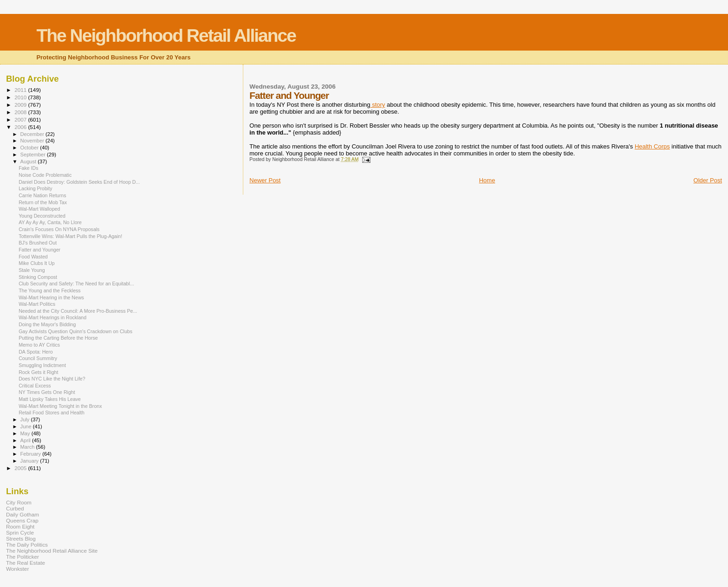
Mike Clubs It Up (37, 263)
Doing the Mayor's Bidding (47, 324)
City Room (19, 502)
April (26, 440)
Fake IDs (28, 168)
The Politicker (23, 557)
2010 (21, 97)
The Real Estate (26, 563)
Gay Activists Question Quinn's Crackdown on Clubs (75, 331)
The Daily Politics (27, 545)
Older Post (708, 180)
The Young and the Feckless (50, 290)
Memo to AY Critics (39, 345)
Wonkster (17, 569)
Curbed (15, 508)
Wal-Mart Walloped (39, 209)
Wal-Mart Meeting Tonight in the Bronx (60, 406)
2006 (21, 127)
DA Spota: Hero (36, 352)
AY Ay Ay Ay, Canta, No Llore (50, 222)
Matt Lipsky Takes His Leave (50, 399)
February (32, 454)
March (28, 447)
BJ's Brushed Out (38, 243)
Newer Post (265, 180)
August (29, 161)
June (27, 426)
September (34, 155)
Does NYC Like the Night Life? (52, 379)
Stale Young (32, 270)
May (26, 433)
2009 (21, 105)
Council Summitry (38, 358)
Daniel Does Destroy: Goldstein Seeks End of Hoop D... (79, 182)
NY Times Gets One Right (47, 392)
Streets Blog (21, 539)
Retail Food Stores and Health (52, 413)
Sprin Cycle (20, 532)
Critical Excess (35, 386)
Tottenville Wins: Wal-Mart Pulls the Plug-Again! (70, 236)
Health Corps (652, 146)
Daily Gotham (23, 514)
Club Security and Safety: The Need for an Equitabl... (76, 284)
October (30, 148)
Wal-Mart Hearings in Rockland (52, 317)
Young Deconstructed (42, 216)
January (30, 461)
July (26, 419)
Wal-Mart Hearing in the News (51, 297)
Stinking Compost (38, 277)
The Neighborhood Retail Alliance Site (52, 551)
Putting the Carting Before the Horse (58, 338)
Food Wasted (33, 257)
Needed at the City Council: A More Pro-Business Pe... (78, 311)
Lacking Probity (35, 188)
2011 (21, 90)
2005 (21, 468)
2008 (21, 112)
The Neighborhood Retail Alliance (166, 35)
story (378, 105)
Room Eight (20, 526)
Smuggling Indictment (42, 365)
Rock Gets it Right (38, 372)
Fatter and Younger (39, 250)
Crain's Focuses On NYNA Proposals (59, 229)
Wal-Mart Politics (37, 304)
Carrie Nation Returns (42, 195)
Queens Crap (22, 520)
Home (487, 180)
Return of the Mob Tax (43, 202)
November (33, 141)
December (33, 134)
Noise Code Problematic (45, 175)
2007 (21, 119)
